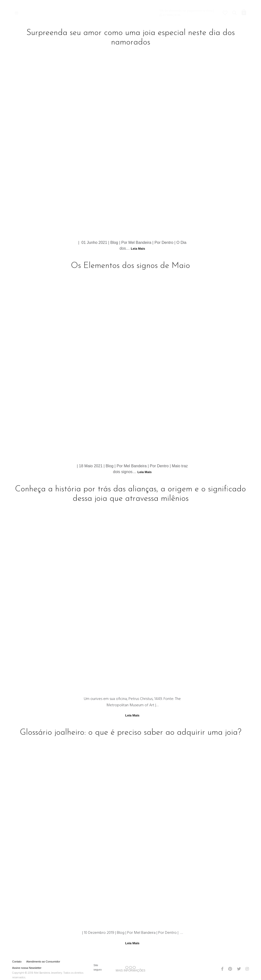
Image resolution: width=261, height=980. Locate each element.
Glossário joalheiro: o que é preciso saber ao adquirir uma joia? (131, 733)
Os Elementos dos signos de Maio (130, 266)
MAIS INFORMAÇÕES (130, 969)
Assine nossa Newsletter (27, 968)
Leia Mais (138, 249)
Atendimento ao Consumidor (43, 962)
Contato (17, 962)
